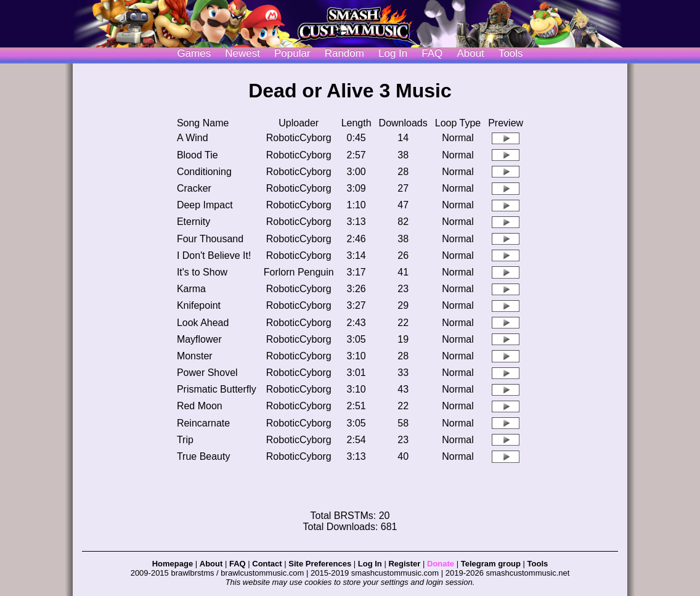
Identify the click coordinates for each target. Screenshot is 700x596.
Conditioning (204, 172)
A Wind (193, 138)
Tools (511, 53)
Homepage (173, 564)
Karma (191, 289)
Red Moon (200, 406)
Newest (242, 53)
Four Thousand (210, 239)
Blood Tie (197, 155)
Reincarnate (203, 423)
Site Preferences (320, 564)
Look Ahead (203, 323)
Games (194, 53)
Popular (292, 53)
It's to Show (202, 272)
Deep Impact (205, 205)
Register (404, 564)
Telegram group (491, 564)
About (470, 53)
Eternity (193, 222)
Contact (267, 564)
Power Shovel (207, 373)
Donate (441, 564)
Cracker (194, 188)
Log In (370, 564)
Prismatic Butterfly (217, 389)
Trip (185, 440)
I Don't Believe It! (214, 255)
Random (344, 53)
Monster (195, 356)
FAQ (432, 53)
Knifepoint (199, 305)
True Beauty (204, 456)
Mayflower (199, 339)
